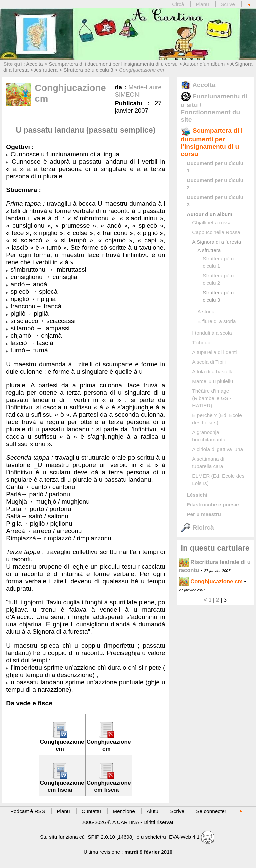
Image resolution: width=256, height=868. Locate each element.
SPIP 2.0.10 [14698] (110, 837)
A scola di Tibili (209, 362)
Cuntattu (91, 811)
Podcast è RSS (28, 811)
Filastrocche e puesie (213, 504)
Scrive (228, 4)
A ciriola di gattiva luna (217, 449)
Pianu (202, 4)
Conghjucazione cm (211, 581)
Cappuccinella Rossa (216, 232)
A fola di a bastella (213, 371)
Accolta (34, 64)
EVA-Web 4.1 (192, 837)
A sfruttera (46, 70)
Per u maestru (204, 514)
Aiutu (152, 811)
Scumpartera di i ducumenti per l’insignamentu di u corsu (113, 64)
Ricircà (197, 527)
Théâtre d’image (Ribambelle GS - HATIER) (212, 398)
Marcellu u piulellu (212, 381)
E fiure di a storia (216, 321)
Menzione (124, 811)
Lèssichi (197, 495)
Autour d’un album (204, 64)
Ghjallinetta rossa (212, 222)
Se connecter (211, 811)
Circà (179, 4)
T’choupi (202, 342)
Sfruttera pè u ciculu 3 (88, 70)
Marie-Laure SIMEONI (138, 91)
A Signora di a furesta (216, 242)
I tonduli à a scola (212, 333)
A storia (206, 311)
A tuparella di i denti (214, 352)
